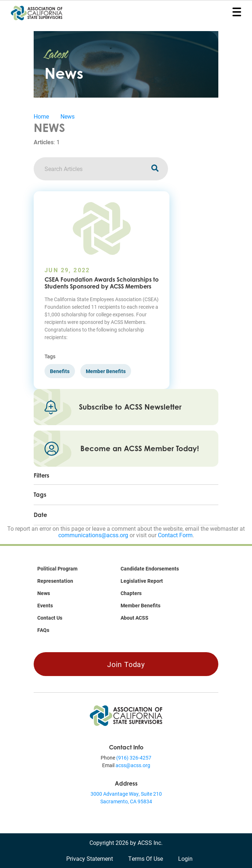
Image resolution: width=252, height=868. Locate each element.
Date (40, 515)
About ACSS (135, 618)
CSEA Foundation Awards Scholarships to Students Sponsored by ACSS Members (102, 283)
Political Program (57, 568)
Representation (55, 581)
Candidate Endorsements (150, 568)
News (68, 116)
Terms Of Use (146, 858)
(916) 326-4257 (134, 758)
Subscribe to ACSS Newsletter (130, 407)
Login (185, 858)
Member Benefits (140, 605)
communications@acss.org (93, 535)
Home (41, 116)
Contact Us (50, 618)
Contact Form (175, 535)
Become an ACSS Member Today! (140, 448)
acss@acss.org (133, 765)
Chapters (131, 593)
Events (45, 605)
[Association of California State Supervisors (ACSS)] (126, 715)
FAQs (43, 630)
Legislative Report (142, 581)
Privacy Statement (90, 858)
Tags (40, 495)
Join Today (126, 664)
